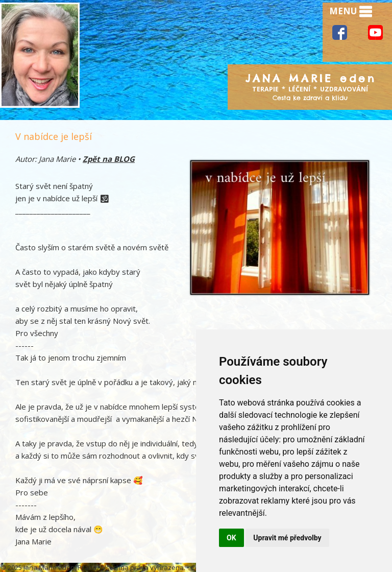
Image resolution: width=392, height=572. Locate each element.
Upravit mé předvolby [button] (287, 538)
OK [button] (231, 538)
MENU (351, 12)
